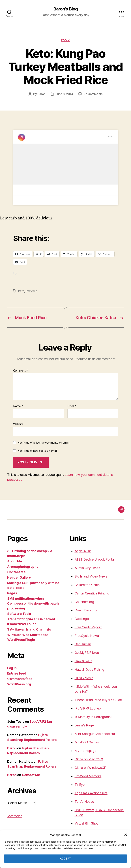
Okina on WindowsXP (90, 768)
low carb (32, 291)
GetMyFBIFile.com (88, 653)
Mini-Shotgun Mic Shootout (95, 734)
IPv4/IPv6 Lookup (88, 708)
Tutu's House (84, 802)
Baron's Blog (65, 9)
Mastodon (15, 816)
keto (21, 291)
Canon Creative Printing (92, 593)
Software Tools (19, 614)
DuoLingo (82, 619)
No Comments (93, 94)
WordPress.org (19, 684)
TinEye (80, 785)
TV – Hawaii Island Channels (29, 629)
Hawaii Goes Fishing (89, 670)
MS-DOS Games (87, 742)
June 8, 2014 (64, 94)
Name (18, 406)
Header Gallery (19, 577)
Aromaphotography (23, 567)
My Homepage (85, 751)
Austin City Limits (87, 568)
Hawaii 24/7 (83, 661)
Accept (66, 859)
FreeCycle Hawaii (87, 636)
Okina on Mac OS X (89, 759)
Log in (12, 668)
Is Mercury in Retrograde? (93, 717)
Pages (12, 593)
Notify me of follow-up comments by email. (44, 443)
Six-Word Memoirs (88, 776)
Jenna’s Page (84, 725)
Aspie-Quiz (83, 551)
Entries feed (17, 673)
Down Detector (86, 610)
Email (72, 406)
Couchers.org (84, 602)
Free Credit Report (88, 627)
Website (18, 424)
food (65, 40)
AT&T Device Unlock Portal (95, 559)
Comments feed (20, 679)
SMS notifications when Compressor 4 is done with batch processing (33, 603)
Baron (41, 94)
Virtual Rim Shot (86, 823)
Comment (21, 371)
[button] (126, 835)
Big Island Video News (91, 576)
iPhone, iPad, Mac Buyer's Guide (98, 700)
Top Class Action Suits (91, 793)
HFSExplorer (84, 678)
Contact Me (16, 572)
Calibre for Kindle (87, 585)
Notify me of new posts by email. (37, 451)
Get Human (83, 644)
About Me (15, 561)
